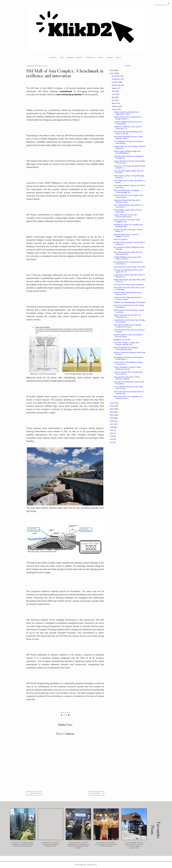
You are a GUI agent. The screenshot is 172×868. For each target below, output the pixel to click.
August (115, 88)
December (116, 76)
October (115, 82)
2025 (112, 73)
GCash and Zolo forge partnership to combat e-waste (128, 298)
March (114, 103)
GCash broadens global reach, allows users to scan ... (128, 293)
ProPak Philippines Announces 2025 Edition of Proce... (127, 258)
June (114, 94)
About (118, 58)
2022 (112, 409)
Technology (90, 58)
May (114, 97)
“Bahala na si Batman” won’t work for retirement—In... (128, 128)
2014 (112, 433)
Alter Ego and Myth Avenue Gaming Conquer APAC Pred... (127, 326)
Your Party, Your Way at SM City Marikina (129, 285)
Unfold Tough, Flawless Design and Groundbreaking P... (127, 152)
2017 (112, 424)
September (116, 85)
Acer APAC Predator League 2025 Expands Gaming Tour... (126, 344)
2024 (112, 403)
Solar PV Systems (121, 239)
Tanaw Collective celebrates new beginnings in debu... (126, 113)
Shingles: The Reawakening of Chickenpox (130, 302)
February (115, 106)
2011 (112, 442)
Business (70, 58)
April (114, 100)
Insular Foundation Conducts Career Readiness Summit (127, 368)
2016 (112, 427)
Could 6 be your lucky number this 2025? (129, 267)
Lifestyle (53, 58)
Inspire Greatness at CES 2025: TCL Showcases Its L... (128, 316)
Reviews (79, 58)
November (116, 79)
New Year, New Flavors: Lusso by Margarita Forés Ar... (126, 235)
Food (62, 58)
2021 (112, 412)
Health (101, 58)
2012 (112, 439)
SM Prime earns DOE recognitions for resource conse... (128, 398)
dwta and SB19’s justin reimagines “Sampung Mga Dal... (127, 191)
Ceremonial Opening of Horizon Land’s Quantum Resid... (128, 137)
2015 (112, 430)
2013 (112, 436)
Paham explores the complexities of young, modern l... (128, 118)
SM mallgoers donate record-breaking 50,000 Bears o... (128, 358)
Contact (110, 58)
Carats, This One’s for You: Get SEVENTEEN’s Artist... (125, 216)
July (114, 91)
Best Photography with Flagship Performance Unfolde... (126, 348)
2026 (112, 70)
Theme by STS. (92, 865)
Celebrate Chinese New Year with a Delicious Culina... (127, 201)
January (115, 109)
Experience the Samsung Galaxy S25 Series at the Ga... (128, 133)
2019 (112, 418)
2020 (112, 415)
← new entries (34, 793)
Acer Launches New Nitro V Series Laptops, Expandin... (127, 378)
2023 (112, 406)
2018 (112, 421)
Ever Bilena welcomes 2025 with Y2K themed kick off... (128, 253)
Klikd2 (78, 865)
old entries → (96, 793)
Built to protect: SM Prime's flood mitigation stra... (127, 221)
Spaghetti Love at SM (122, 340)
